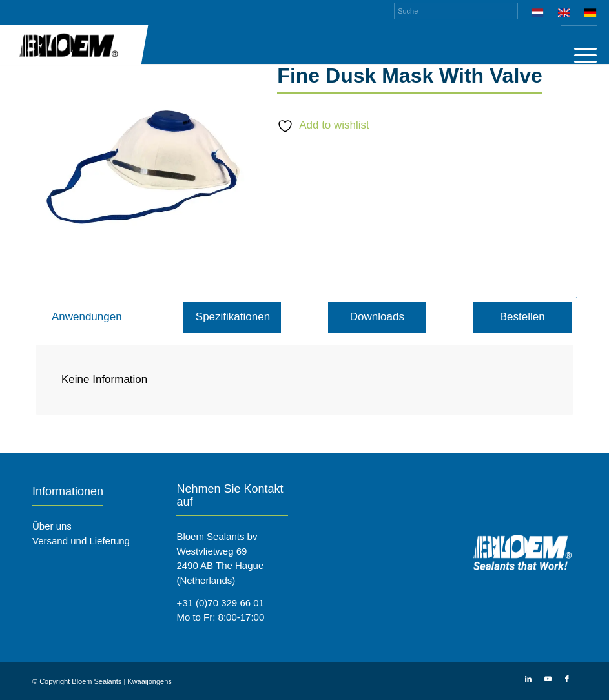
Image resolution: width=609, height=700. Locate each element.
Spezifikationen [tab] (233, 317)
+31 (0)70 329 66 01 (220, 603)
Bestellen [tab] (522, 317)
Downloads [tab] (377, 317)
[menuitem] (538, 15)
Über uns (52, 526)
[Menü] (579, 55)
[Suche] (456, 11)
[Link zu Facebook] (567, 679)
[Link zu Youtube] (548, 679)
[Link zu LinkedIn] (528, 679)
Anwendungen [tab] (87, 317)
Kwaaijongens (150, 681)
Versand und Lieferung (81, 541)
